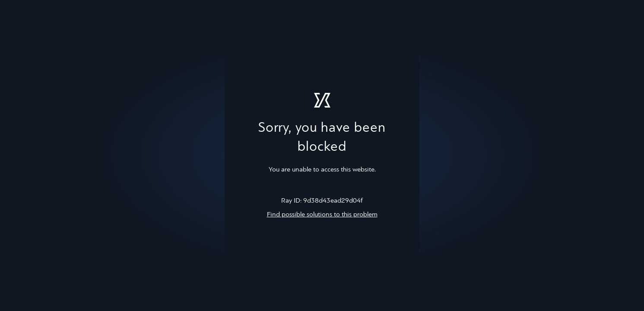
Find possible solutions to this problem (322, 215)
